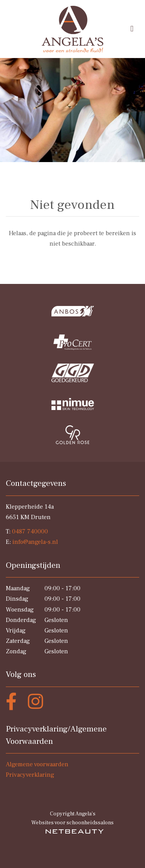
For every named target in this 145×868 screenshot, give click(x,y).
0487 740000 (30, 531)
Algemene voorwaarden (37, 764)
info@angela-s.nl (35, 542)
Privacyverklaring (30, 775)
